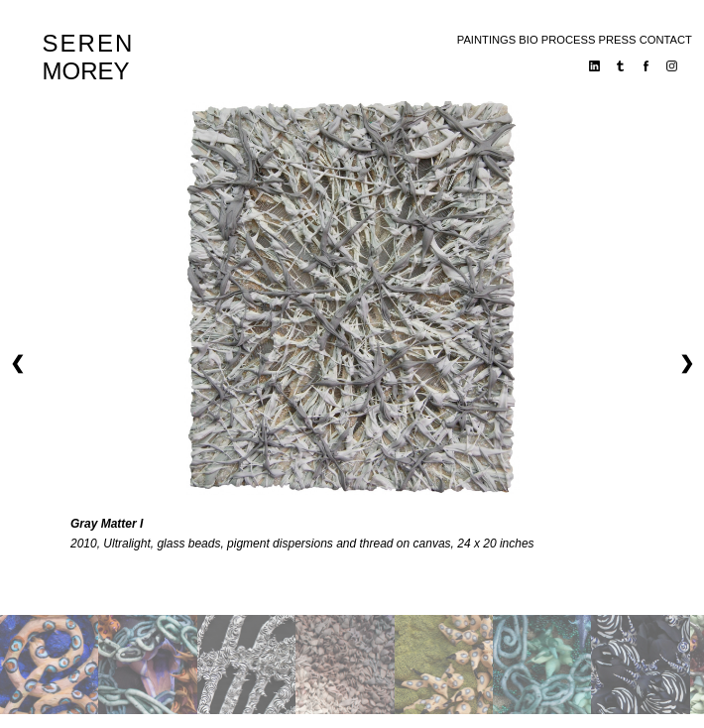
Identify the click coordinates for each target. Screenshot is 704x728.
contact (666, 40)
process (569, 40)
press (618, 40)
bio (528, 40)
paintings (486, 40)
